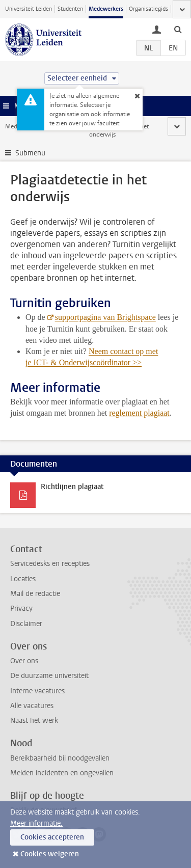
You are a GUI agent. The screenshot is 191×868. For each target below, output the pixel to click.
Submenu (30, 153)
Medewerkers (106, 9)
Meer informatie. (36, 823)
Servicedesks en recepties (50, 564)
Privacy (21, 608)
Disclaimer (26, 624)
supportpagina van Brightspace (105, 317)
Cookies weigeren (50, 854)
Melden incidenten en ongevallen (62, 773)
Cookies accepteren (52, 837)
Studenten (70, 9)
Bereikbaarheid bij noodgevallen (60, 758)
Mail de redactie (35, 594)
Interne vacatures (37, 691)
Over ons (24, 661)
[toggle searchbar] (178, 29)
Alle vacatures (32, 706)
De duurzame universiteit (49, 676)
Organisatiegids (148, 9)
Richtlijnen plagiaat (72, 487)
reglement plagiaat (139, 413)
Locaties (23, 579)
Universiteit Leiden (29, 9)
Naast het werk (34, 721)
